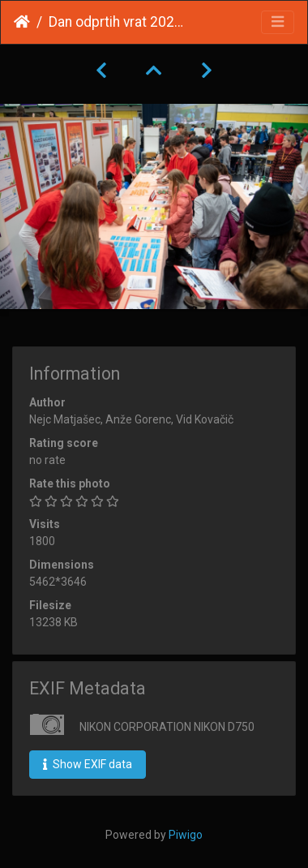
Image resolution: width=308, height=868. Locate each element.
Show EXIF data (88, 764)
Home (22, 22)
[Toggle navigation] (278, 22)
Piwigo (186, 835)
